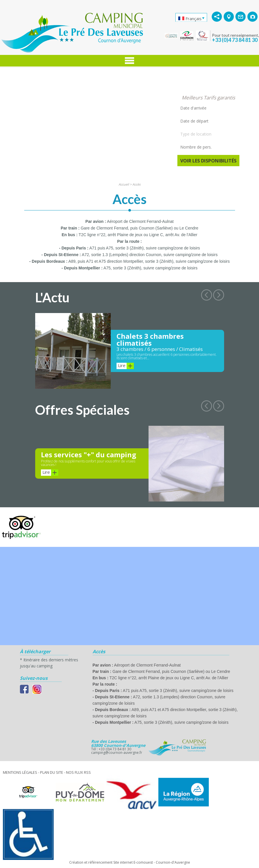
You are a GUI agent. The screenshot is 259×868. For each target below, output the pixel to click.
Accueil (124, 184)
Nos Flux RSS (78, 772)
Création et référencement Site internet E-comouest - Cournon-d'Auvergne (130, 862)
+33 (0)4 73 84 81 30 (235, 40)
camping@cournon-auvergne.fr (117, 753)
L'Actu (52, 297)
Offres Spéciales (82, 410)
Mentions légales (20, 772)
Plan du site (52, 772)
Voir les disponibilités (208, 161)
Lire (126, 366)
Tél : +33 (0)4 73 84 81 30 (111, 749)
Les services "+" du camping (89, 455)
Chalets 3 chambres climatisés (150, 339)
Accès (136, 184)
